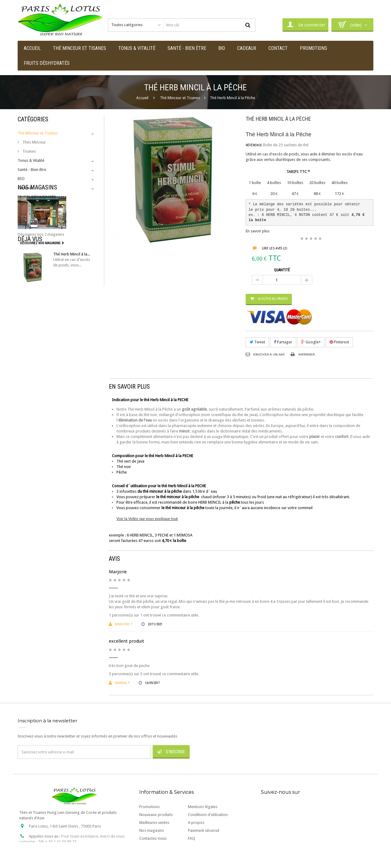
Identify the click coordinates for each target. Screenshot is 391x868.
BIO (21, 179)
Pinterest (339, 342)
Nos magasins (37, 214)
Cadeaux (25, 188)
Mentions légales (203, 807)
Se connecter (305, 24)
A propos (196, 823)
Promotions (149, 807)
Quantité (282, 270)
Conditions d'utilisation (208, 815)
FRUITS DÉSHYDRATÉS (37, 197)
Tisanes (29, 151)
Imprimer (306, 354)
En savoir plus (258, 231)
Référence (254, 145)
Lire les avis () (274, 248)
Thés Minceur (34, 142)
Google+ (311, 342)
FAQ (192, 838)
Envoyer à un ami (269, 354)
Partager (283, 342)
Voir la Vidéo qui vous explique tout (147, 519)
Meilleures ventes (154, 823)
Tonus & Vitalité (31, 160)
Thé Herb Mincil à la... (72, 300)
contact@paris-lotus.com (64, 852)
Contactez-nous (153, 838)
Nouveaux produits (156, 815)
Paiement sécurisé (204, 830)
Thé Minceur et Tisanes (38, 133)
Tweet (257, 342)
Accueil (142, 98)
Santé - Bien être (32, 170)
